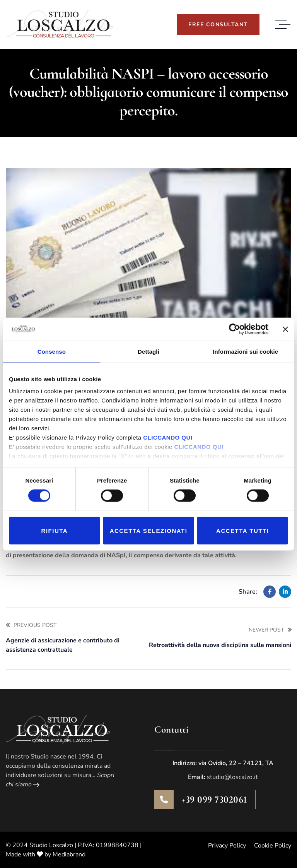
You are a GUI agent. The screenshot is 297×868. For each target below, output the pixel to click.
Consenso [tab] (52, 351)
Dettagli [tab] (148, 351)
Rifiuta (55, 530)
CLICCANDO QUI (168, 437)
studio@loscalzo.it (232, 777)
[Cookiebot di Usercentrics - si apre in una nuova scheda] (235, 329)
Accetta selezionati (149, 530)
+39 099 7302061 (214, 800)
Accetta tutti (242, 530)
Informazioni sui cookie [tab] (245, 351)
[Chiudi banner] (285, 329)
